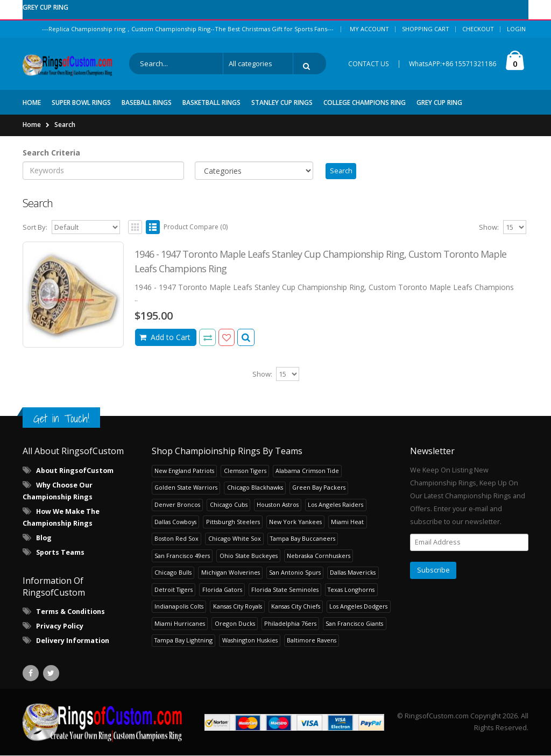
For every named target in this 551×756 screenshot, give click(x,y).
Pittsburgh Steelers (233, 522)
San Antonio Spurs (295, 573)
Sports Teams (60, 553)
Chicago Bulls (173, 573)
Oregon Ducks (235, 624)
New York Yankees (295, 522)
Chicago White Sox (235, 539)
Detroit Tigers (174, 590)
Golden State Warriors (186, 488)
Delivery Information (73, 641)
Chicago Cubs (229, 505)
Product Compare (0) (196, 227)
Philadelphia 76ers (290, 624)
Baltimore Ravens (312, 641)
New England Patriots (184, 471)
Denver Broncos (177, 505)
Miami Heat (347, 522)
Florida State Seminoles (285, 590)
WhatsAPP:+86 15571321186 (453, 63)
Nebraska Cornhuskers (319, 556)
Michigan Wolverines (231, 573)
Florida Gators (222, 590)
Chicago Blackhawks (255, 488)
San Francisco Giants (354, 624)
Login (516, 29)
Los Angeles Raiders (335, 505)
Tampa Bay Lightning (183, 641)
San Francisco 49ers (182, 556)
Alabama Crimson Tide (307, 471)
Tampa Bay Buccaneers (303, 539)
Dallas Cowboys (175, 522)
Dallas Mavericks (353, 573)
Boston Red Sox (176, 539)
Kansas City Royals (238, 607)
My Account (369, 29)
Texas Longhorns (351, 590)
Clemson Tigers (245, 471)
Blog (44, 538)
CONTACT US (369, 63)
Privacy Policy (60, 627)
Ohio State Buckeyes (249, 556)
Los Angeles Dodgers (358, 607)
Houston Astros (278, 505)
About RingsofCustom (75, 471)
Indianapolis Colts (179, 607)
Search (65, 124)
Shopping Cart (426, 29)
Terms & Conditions (70, 612)
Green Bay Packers (319, 488)
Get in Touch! (61, 419)
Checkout (478, 29)
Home (32, 124)
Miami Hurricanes (180, 624)
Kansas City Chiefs (296, 607)
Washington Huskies (250, 641)
